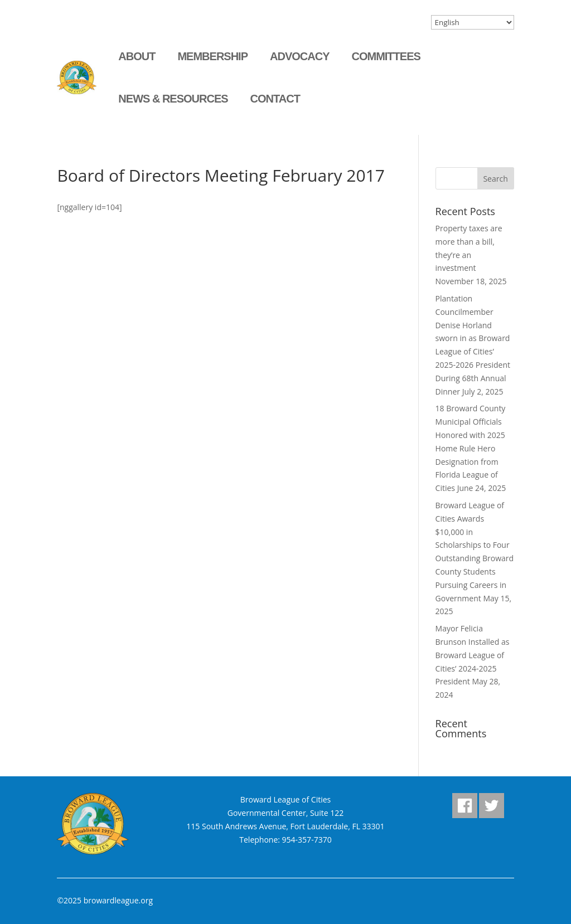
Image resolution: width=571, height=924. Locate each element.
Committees (386, 56)
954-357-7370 (307, 840)
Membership (212, 56)
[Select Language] (473, 22)
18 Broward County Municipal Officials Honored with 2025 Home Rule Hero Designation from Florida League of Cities (471, 448)
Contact (275, 99)
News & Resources (173, 99)
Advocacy (299, 56)
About (137, 56)
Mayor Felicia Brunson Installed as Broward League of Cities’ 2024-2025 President (473, 655)
